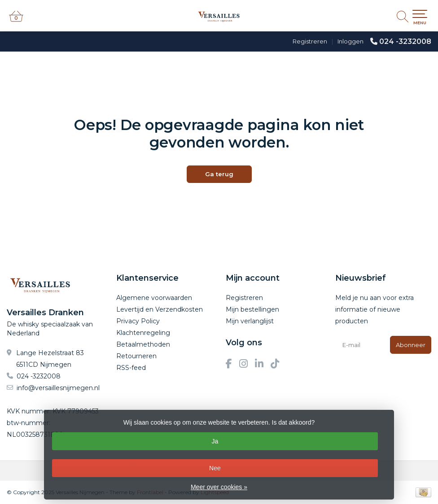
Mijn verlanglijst (250, 321)
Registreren (310, 41)
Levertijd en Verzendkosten (160, 309)
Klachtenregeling (143, 333)
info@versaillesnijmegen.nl (58, 388)
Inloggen (350, 41)
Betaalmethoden (143, 344)
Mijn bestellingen (252, 309)
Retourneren (136, 356)
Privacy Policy (138, 321)
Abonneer (411, 345)
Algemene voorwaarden (154, 298)
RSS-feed (131, 368)
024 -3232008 (405, 41)
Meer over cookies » (219, 487)
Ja (215, 441)
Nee (215, 468)
